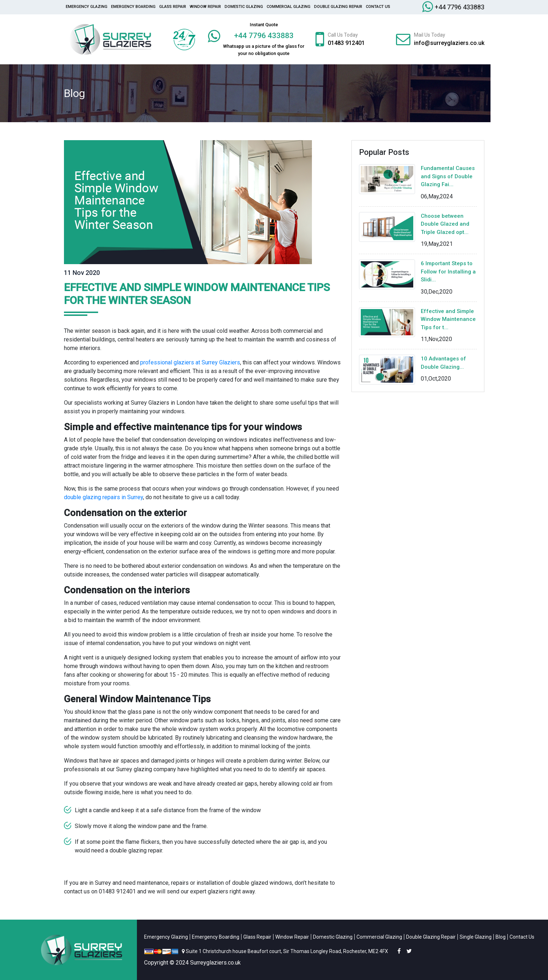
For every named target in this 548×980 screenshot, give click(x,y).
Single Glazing (476, 937)
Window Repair (205, 7)
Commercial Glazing (289, 7)
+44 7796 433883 (460, 7)
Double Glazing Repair (338, 7)
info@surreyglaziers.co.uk (449, 43)
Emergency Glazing (87, 7)
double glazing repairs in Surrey (103, 497)
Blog (501, 937)
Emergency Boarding (133, 7)
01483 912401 (346, 43)
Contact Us (378, 7)
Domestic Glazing (244, 7)
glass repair (173, 7)
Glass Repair (257, 937)
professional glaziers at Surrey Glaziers (190, 362)
